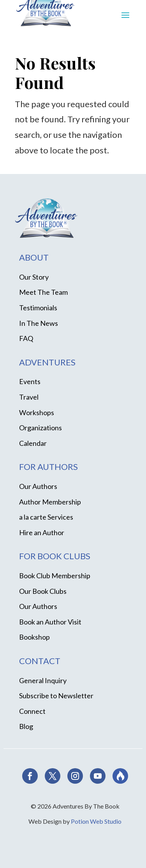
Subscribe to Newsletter (56, 696)
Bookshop (34, 637)
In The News (39, 323)
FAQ (26, 338)
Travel (29, 397)
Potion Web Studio (96, 821)
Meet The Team (43, 292)
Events (30, 381)
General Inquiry (43, 680)
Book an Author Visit (50, 622)
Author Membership (50, 502)
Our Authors (38, 486)
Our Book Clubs (43, 591)
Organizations (40, 428)
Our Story (34, 277)
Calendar (33, 443)
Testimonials (38, 308)
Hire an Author (42, 532)
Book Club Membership (55, 576)
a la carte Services (46, 517)
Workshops (37, 412)
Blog (26, 726)
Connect (32, 711)
